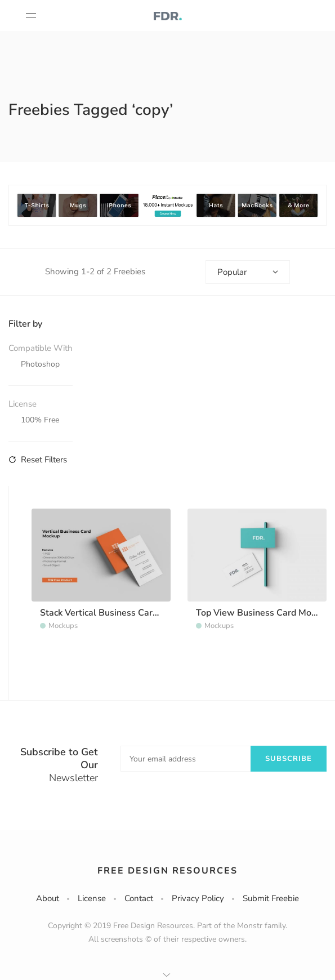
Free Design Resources (167, 871)
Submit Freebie (271, 898)
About (48, 898)
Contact (139, 898)
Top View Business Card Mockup (263, 613)
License (92, 898)
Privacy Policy (198, 898)
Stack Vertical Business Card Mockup (116, 613)
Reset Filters (38, 460)
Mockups (63, 626)
